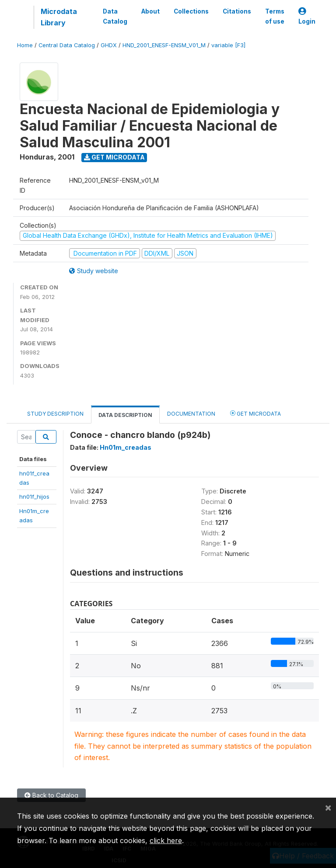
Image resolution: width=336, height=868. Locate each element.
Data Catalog (115, 16)
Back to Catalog (51, 795)
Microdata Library (59, 17)
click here (166, 840)
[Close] (328, 807)
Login (307, 16)
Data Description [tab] (125, 415)
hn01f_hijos (34, 496)
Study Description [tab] (55, 414)
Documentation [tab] (191, 414)
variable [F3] (228, 45)
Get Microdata (114, 157)
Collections (191, 11)
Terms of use (275, 16)
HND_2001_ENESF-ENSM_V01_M (164, 45)
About (150, 11)
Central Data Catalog (67, 45)
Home (25, 45)
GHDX (109, 45)
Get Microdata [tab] (255, 413)
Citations (237, 11)
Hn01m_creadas (126, 447)
